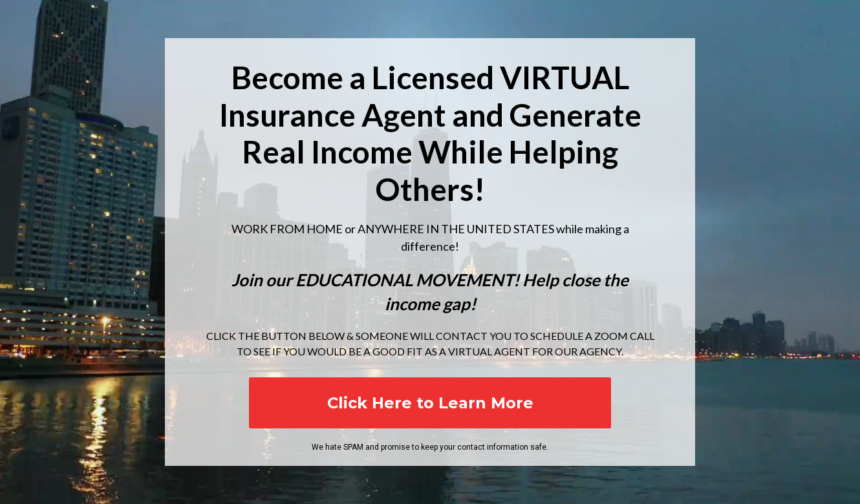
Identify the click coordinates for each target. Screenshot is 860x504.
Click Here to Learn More (430, 403)
